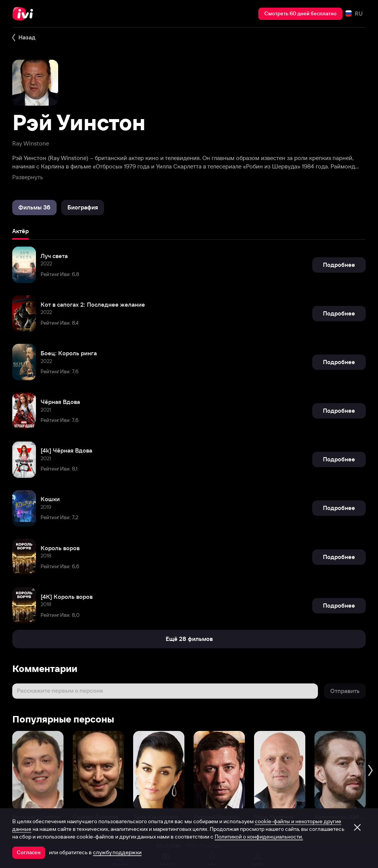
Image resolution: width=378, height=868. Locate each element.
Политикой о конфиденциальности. (259, 837)
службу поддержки (117, 852)
